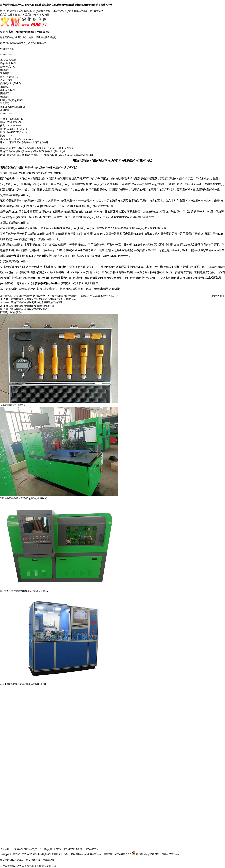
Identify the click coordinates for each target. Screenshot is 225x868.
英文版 (4, 15)
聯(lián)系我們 (25, 15)
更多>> (114, 296)
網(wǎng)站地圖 (41, 15)
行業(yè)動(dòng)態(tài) (12, 100)
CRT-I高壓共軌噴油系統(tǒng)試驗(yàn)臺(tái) (23, 684)
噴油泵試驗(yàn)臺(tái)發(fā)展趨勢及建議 (33, 306)
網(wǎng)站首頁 (8, 60)
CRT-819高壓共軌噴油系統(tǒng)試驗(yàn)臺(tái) (25, 591)
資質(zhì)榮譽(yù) (9, 77)
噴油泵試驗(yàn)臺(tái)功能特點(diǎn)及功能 (78, 296)
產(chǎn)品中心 (8, 67)
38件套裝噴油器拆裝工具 (13, 405)
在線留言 (12, 15)
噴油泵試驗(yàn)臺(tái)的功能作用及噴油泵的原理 (37, 302)
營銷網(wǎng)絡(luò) (10, 83)
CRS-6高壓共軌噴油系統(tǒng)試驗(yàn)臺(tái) (24, 498)
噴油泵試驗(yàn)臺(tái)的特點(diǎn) (29, 309)
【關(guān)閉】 (217, 296)
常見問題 (5, 103)
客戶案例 (5, 73)
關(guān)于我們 (8, 63)
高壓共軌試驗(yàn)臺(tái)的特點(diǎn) (27, 296)
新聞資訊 (5, 70)
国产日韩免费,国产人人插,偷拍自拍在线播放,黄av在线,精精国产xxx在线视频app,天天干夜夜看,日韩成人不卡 (56, 5)
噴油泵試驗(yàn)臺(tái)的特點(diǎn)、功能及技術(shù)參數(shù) (43, 299)
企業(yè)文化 (7, 80)
